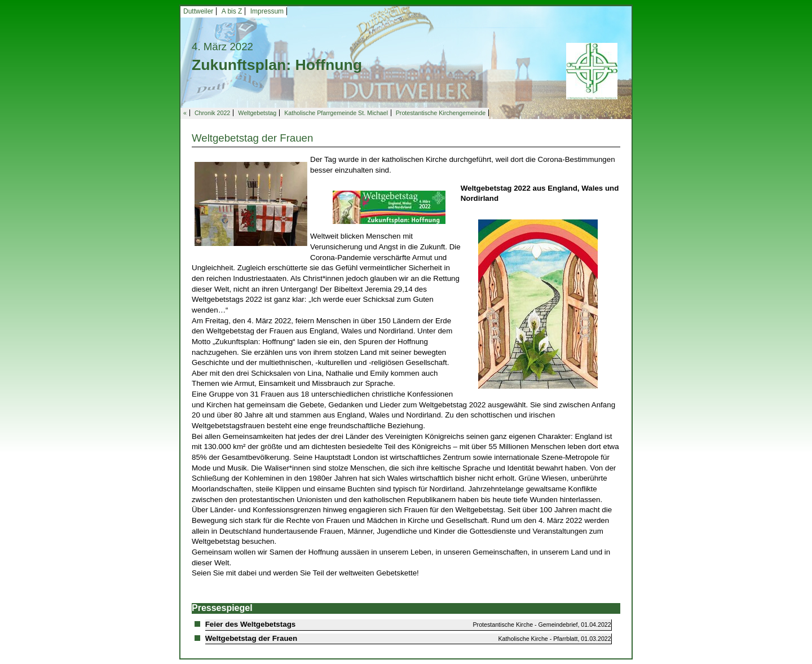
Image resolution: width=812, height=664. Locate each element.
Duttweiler (198, 11)
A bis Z (232, 11)
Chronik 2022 (212, 113)
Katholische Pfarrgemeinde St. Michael (336, 113)
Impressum (267, 11)
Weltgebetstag (257, 113)
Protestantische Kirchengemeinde (441, 113)
